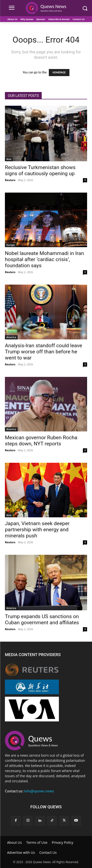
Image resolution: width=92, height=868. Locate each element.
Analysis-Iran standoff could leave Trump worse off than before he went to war (44, 352)
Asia (9, 159)
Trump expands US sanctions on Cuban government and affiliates (42, 619)
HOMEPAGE (59, 73)
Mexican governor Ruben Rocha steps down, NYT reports (41, 441)
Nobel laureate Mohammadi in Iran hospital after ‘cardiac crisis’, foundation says (44, 259)
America (11, 337)
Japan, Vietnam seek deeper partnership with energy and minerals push (37, 530)
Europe (11, 245)
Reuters (10, 180)
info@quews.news (39, 791)
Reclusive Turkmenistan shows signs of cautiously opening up (40, 170)
